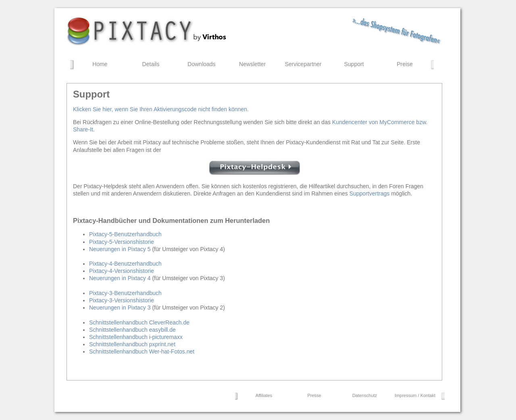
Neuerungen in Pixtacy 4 (120, 278)
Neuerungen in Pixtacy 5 (120, 249)
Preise (405, 64)
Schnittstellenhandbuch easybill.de (132, 330)
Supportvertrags (370, 193)
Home (100, 64)
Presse (314, 395)
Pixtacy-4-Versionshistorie (122, 271)
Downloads (201, 64)
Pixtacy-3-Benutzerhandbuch (125, 293)
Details (151, 64)
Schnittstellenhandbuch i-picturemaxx (136, 337)
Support (354, 64)
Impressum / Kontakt (415, 395)
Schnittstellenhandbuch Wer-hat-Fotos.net (142, 351)
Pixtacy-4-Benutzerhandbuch (125, 264)
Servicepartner (303, 64)
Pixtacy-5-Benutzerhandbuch (125, 234)
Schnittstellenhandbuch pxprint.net (132, 344)
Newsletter (252, 64)
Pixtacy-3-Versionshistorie (122, 300)
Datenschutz (365, 395)
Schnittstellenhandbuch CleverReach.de (139, 322)
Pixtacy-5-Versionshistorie (122, 242)
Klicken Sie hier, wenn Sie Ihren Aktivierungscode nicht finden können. (161, 109)
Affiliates (264, 395)
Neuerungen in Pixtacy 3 (120, 308)
